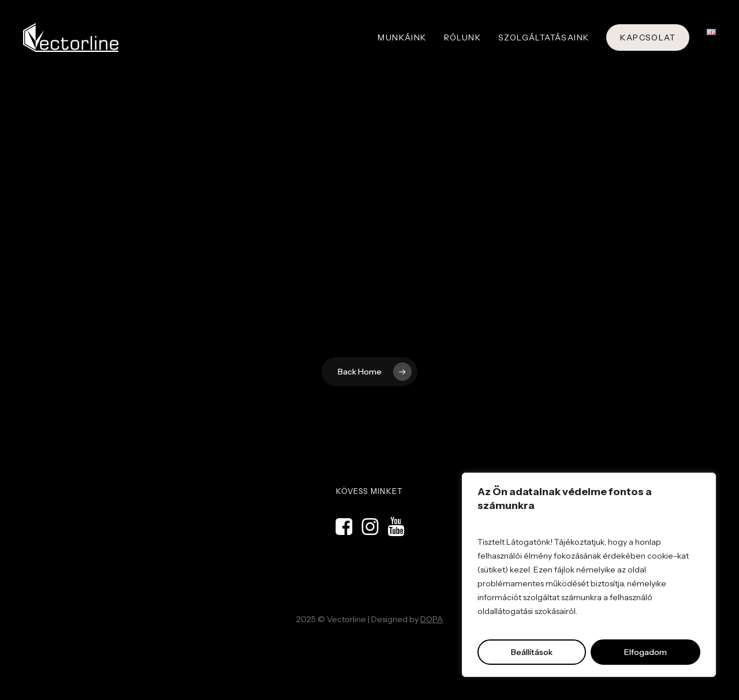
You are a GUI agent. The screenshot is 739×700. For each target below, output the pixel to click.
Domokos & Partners (322, 645)
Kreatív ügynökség (376, 645)
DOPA (432, 619)
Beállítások (532, 652)
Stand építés (461, 645)
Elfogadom (645, 652)
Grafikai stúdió (422, 645)
